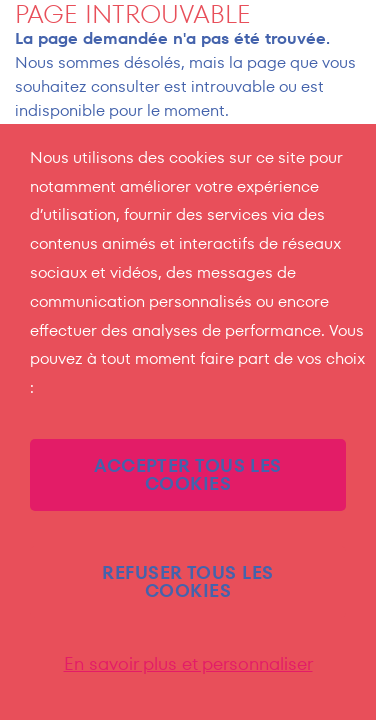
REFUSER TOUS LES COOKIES (187, 581)
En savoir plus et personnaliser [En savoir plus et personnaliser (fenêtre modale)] (188, 664)
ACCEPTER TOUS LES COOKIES (188, 474)
